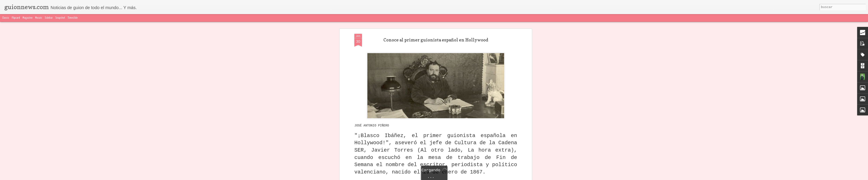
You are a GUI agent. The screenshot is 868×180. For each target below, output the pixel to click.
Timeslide (73, 18)
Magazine (28, 18)
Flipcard (16, 18)
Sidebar (49, 18)
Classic (6, 18)
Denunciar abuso (536, 177)
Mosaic (39, 18)
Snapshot (60, 18)
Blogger (520, 177)
